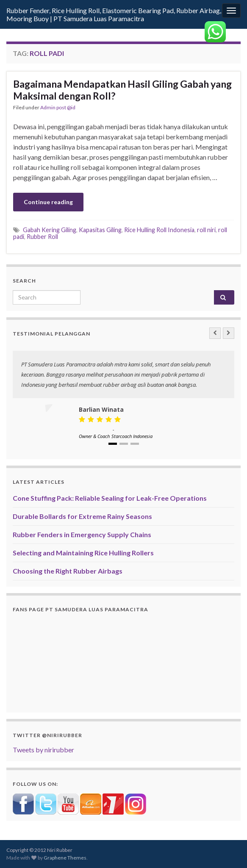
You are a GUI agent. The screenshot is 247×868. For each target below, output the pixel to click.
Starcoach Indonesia (132, 436)
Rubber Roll (42, 237)
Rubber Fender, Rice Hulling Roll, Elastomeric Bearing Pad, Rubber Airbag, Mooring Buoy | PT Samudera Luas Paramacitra (114, 14)
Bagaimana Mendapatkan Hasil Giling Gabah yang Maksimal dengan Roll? (122, 90)
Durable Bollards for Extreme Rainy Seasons (82, 516)
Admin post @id (58, 107)
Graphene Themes (65, 858)
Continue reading (48, 202)
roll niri (206, 230)
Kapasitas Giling (100, 230)
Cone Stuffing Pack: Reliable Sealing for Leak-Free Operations (110, 498)
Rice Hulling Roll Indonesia (159, 230)
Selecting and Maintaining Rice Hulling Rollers (83, 553)
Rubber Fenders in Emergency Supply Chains (82, 534)
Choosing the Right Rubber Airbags (68, 571)
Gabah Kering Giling (50, 230)
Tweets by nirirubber (43, 750)
